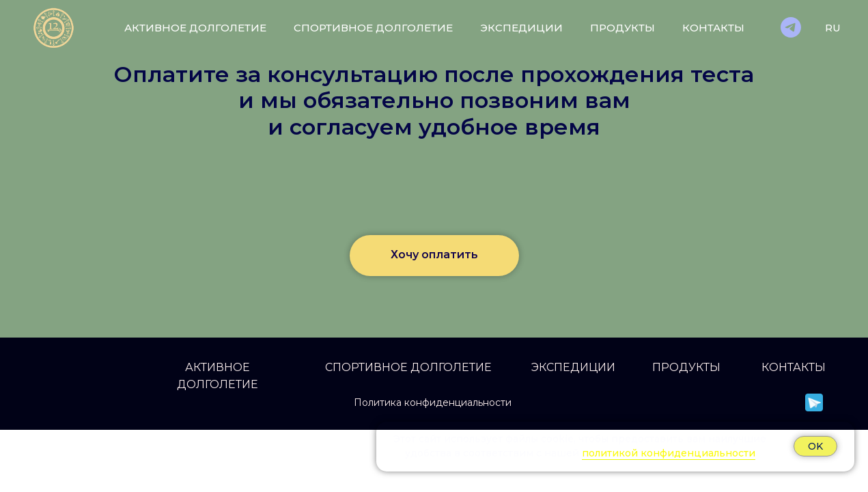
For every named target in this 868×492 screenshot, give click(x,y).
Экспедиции (521, 28)
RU (833, 28)
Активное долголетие (195, 28)
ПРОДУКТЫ (686, 367)
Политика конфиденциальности (433, 402)
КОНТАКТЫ (794, 367)
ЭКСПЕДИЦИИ (573, 367)
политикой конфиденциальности (669, 453)
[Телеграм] (791, 27)
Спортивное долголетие (373, 28)
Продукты (622, 28)
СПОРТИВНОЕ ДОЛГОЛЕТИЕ (408, 367)
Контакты (713, 28)
